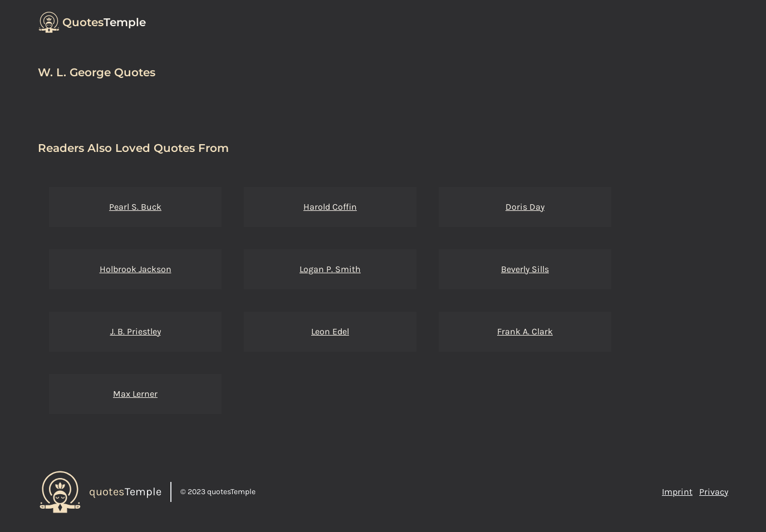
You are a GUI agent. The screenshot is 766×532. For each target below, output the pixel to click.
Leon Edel (330, 331)
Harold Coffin (330, 207)
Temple (104, 22)
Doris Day (525, 207)
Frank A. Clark (525, 331)
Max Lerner (135, 394)
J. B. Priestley (136, 331)
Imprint (677, 492)
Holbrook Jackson (136, 269)
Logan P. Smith (330, 269)
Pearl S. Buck (135, 207)
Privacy (714, 492)
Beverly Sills (525, 269)
